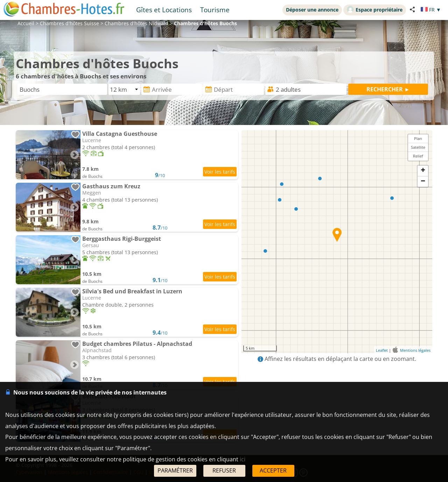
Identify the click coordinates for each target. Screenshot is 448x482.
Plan (418, 138)
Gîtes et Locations (164, 10)
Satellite (418, 147)
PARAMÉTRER (175, 470)
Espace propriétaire (375, 9)
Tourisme (215, 10)
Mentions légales (415, 350)
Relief (418, 156)
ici (243, 459)
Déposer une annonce (312, 10)
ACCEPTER (273, 470)
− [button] (423, 182)
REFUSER (224, 470)
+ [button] (423, 171)
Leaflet (382, 350)
